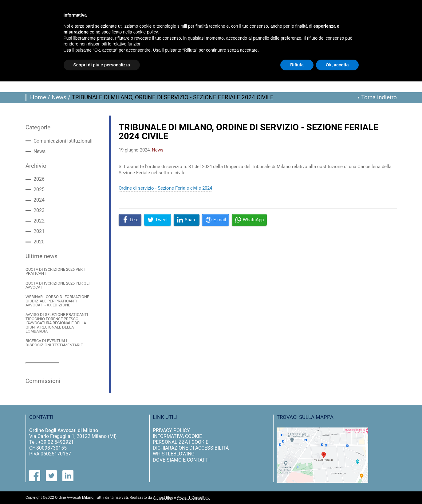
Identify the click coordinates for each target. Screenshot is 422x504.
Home (38, 97)
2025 (39, 190)
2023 (39, 211)
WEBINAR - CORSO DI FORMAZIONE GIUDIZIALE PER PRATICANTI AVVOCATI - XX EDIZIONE (57, 301)
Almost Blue (163, 498)
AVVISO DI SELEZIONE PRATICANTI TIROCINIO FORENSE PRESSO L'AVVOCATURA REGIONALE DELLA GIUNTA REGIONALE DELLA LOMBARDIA (57, 323)
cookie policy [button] (146, 32)
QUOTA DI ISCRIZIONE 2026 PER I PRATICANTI (55, 272)
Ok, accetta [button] (337, 65)
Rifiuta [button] (297, 65)
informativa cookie (177, 436)
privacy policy (171, 430)
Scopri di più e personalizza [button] (102, 65)
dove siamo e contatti (181, 460)
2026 (39, 179)
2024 (39, 200)
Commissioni (43, 381)
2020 (39, 242)
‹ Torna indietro (377, 97)
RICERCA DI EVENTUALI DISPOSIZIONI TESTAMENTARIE (54, 343)
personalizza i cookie (181, 442)
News (59, 97)
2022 (39, 221)
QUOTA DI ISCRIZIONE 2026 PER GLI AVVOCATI (58, 285)
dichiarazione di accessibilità (191, 448)
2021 (39, 231)
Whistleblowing (174, 454)
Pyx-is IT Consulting (193, 498)
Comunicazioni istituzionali (63, 141)
